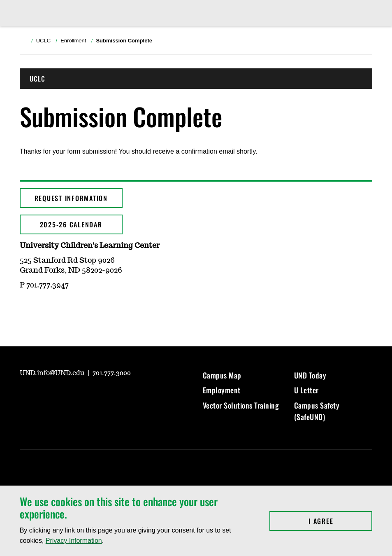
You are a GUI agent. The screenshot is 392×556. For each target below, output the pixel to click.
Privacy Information (74, 541)
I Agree (340, 521)
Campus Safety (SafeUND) (317, 411)
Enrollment (73, 41)
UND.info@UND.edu (53, 373)
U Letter (306, 390)
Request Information (71, 198)
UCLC (43, 41)
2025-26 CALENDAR (71, 224)
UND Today (310, 375)
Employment (222, 390)
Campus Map (222, 375)
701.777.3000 (112, 373)
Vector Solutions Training (241, 405)
